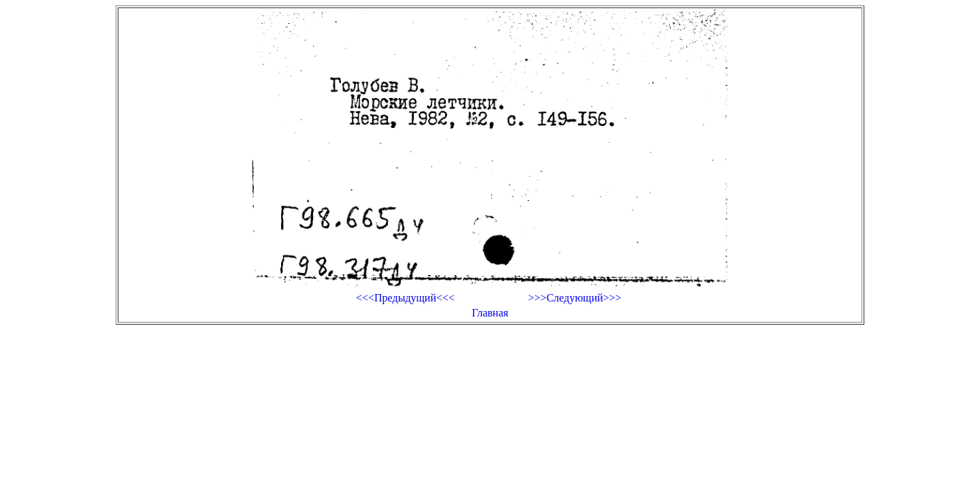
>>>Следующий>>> (575, 298)
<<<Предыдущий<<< (405, 298)
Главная (490, 313)
